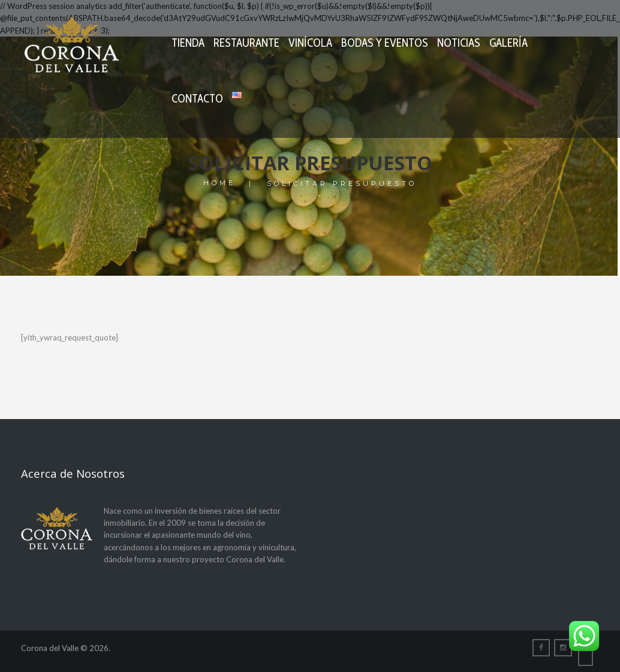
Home (219, 184)
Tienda (188, 43)
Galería (508, 43)
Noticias (459, 43)
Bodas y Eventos (385, 43)
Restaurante (246, 43)
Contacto (197, 99)
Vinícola (310, 43)
